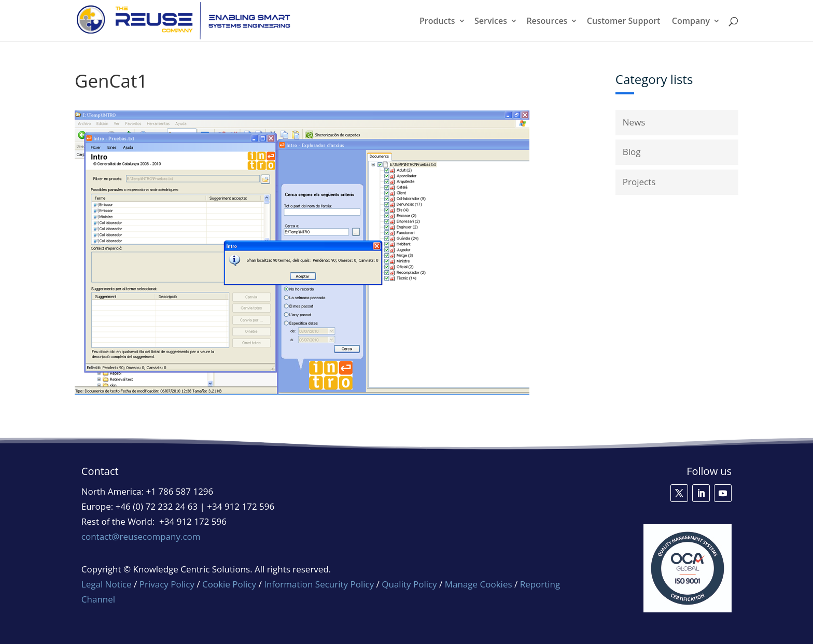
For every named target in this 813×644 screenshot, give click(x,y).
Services (491, 22)
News (634, 122)
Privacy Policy (167, 584)
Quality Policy (410, 584)
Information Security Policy (319, 584)
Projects (639, 182)
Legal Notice (107, 584)
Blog (632, 152)
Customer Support (624, 22)
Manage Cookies (479, 584)
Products (437, 22)
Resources (547, 22)
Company (691, 22)
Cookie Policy (229, 584)
